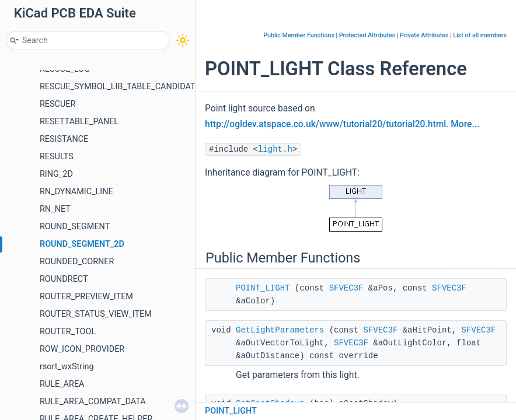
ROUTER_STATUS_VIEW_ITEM (96, 314)
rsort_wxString (67, 367)
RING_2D (56, 174)
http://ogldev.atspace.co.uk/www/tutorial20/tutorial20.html (325, 124)
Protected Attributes (367, 35)
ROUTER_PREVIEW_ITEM (86, 297)
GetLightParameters (280, 330)
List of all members (480, 35)
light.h (275, 149)
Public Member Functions (299, 35)
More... (465, 124)
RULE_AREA (62, 384)
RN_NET (55, 209)
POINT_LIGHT (263, 288)
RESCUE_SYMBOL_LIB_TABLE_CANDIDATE (120, 87)
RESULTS (57, 157)
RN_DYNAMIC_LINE (76, 192)
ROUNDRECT (64, 279)
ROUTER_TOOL (68, 332)
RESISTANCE (64, 139)
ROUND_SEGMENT (75, 227)
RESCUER (57, 104)
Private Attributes (424, 35)
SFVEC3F (346, 288)
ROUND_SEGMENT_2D (82, 244)
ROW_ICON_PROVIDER (82, 349)
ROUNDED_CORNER (77, 262)
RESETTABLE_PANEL (79, 122)
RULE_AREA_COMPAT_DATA (93, 402)
